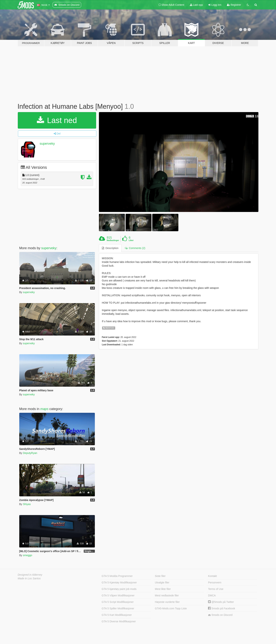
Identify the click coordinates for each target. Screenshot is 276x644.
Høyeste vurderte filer (167, 602)
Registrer (234, 5)
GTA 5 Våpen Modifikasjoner (118, 595)
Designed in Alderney (30, 575)
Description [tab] (110, 248)
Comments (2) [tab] (135, 248)
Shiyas (27, 504)
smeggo (28, 555)
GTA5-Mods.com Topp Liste (171, 608)
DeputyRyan (30, 453)
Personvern (215, 582)
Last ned (57, 120)
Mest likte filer (163, 589)
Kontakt (212, 576)
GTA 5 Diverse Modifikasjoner (119, 621)
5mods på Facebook (222, 608)
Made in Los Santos (29, 578)
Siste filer (160, 576)
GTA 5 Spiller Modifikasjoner (118, 608)
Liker (131, 240)
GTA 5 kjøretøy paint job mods (119, 589)
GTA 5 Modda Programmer (117, 576)
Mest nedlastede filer (167, 595)
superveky (47, 144)
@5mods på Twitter (221, 602)
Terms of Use (216, 589)
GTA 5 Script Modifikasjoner (118, 602)
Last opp (196, 5)
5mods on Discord (220, 615)
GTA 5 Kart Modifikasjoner (117, 615)
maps (44, 409)
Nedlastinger (113, 240)
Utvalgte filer (162, 582)
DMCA (212, 595)
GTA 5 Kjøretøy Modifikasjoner (119, 582)
